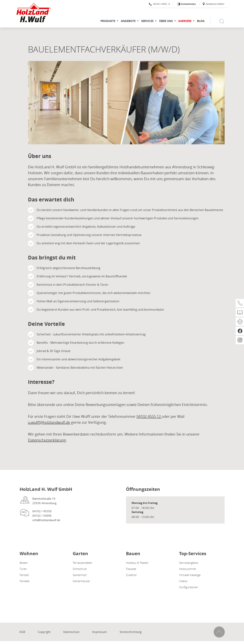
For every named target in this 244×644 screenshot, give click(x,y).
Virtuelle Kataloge (190, 575)
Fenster (24, 575)
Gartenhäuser (81, 581)
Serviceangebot (189, 563)
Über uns (166, 21)
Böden (24, 563)
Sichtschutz (80, 569)
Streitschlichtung (131, 632)
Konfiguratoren (189, 587)
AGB (22, 632)
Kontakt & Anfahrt (213, 4)
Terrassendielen (83, 563)
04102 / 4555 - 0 (159, 4)
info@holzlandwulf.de (46, 520)
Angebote (128, 21)
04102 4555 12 (149, 416)
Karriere (185, 21)
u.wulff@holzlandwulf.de (49, 422)
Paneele (25, 581)
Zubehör (131, 575)
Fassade (131, 569)
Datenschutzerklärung (47, 440)
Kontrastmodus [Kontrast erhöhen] (188, 4)
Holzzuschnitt (187, 569)
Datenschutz (71, 632)
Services (147, 21)
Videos (183, 581)
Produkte (108, 21)
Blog (201, 21)
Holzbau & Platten (137, 563)
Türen (23, 569)
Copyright (44, 632)
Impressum (100, 632)
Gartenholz (80, 575)
